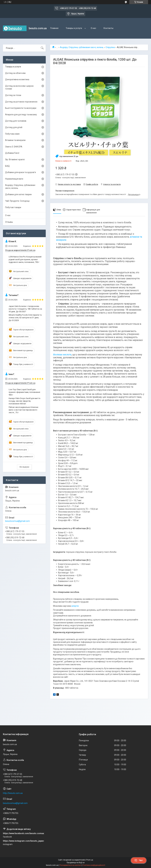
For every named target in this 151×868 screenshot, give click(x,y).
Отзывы (9, 222)
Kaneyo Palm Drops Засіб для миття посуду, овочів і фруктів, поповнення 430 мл (24, 401)
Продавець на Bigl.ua (76, 863)
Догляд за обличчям (15, 73)
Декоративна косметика (17, 79)
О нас (93, 28)
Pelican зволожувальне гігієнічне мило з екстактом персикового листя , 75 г (23, 410)
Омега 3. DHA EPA (14, 147)
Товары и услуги (74, 28)
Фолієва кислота (62, 355)
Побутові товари (13, 207)
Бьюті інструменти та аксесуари (21, 108)
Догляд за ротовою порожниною (21, 102)
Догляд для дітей (14, 127)
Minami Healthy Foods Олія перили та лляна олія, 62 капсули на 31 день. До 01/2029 (25, 318)
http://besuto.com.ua (13, 793)
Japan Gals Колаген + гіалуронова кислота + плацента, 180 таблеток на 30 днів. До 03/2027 (25, 309)
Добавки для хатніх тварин (18, 194)
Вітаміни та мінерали (15, 140)
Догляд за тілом (13, 95)
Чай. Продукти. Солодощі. (18, 201)
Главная (54, 28)
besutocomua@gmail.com (17, 521)
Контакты (108, 28)
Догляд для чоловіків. (16, 121)
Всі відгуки (24, 467)
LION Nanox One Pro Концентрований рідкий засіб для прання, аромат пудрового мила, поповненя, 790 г (25, 259)
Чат (139, 860)
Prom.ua (90, 860)
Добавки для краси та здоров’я (20, 172)
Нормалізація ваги (14, 179)
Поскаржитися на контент (70, 865)
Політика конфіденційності (94, 865)
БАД (7, 166)
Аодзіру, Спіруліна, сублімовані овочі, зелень (82, 47)
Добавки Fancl (12, 153)
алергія (75, 606)
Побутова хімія (12, 134)
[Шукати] (42, 48)
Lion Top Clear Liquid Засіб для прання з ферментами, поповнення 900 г (24, 392)
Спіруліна (110, 47)
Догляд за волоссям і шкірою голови (19, 87)
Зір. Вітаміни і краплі (15, 159)
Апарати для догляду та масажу (21, 115)
